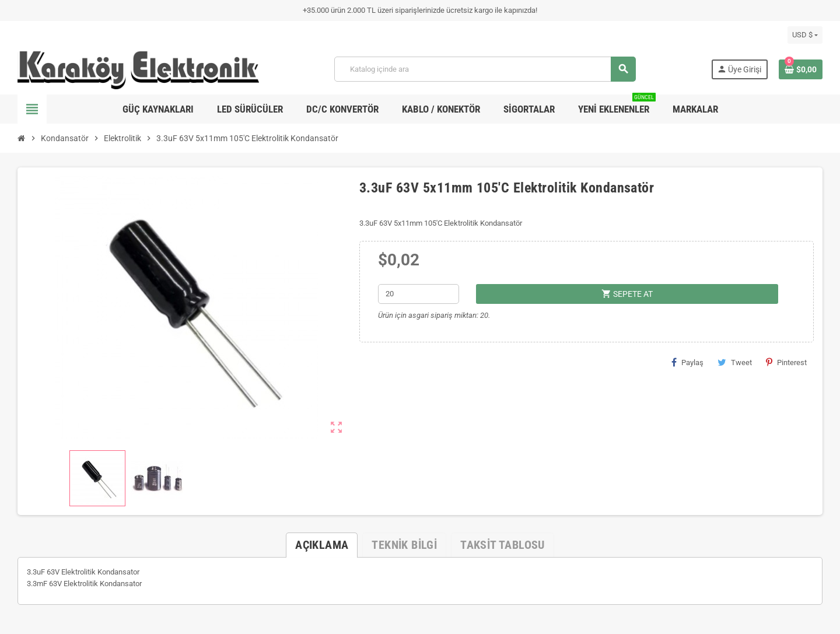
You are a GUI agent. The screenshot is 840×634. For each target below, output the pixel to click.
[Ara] (485, 69)
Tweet (735, 362)
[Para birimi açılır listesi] (805, 35)
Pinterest (786, 362)
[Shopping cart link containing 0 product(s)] (801, 69)
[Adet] (419, 294)
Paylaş (687, 362)
